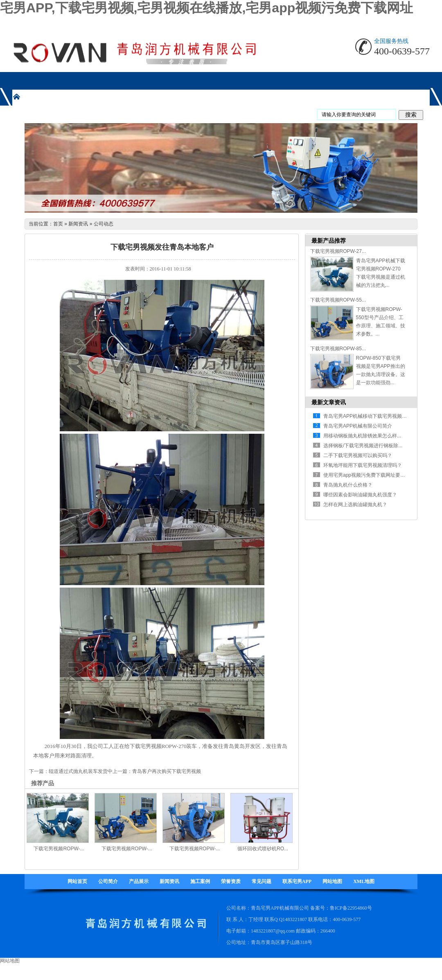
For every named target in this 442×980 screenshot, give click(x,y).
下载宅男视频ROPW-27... (338, 251)
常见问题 (262, 881)
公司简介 (108, 881)
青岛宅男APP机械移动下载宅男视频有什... (370, 416)
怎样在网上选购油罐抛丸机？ (355, 505)
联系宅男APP (297, 881)
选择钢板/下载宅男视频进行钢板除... (363, 446)
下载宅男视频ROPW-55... (338, 300)
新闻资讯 (78, 224)
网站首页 (77, 881)
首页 (58, 224)
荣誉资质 (231, 881)
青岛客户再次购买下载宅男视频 (167, 771)
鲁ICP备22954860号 (351, 908)
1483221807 (295, 919)
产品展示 (139, 881)
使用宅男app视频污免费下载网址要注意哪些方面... (379, 475)
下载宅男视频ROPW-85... (338, 349)
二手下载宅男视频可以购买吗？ (358, 455)
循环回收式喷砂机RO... (263, 849)
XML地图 (364, 881)
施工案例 (200, 881)
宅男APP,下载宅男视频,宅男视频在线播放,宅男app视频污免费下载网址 (206, 8)
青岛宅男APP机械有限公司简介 (358, 426)
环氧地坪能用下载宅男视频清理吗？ (363, 465)
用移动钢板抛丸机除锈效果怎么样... (362, 436)
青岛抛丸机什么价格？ (348, 485)
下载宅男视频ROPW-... (59, 849)
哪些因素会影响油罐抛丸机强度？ (360, 495)
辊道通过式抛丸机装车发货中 (81, 771)
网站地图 (332, 881)
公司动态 (104, 224)
